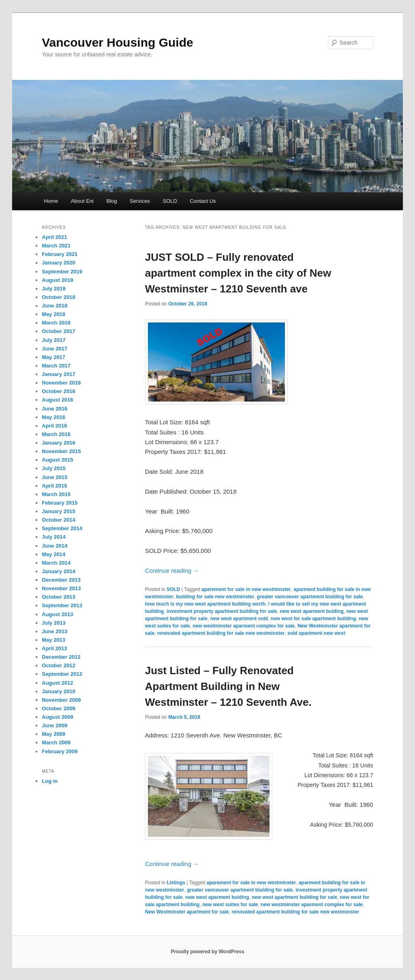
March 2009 (56, 743)
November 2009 (61, 700)
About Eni (82, 201)
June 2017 (55, 349)
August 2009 (57, 717)
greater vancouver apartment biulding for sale (310, 597)
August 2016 (57, 400)
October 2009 (58, 708)
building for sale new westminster (215, 597)
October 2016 (58, 391)
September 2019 (62, 272)
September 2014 (62, 528)
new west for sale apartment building (313, 619)
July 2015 (54, 468)
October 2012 (58, 665)
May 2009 (53, 734)
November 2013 (61, 588)
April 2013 (54, 648)
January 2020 (58, 263)
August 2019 (57, 280)
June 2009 (55, 725)
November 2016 (61, 383)
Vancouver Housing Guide (117, 42)
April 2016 (54, 426)
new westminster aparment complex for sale (244, 626)
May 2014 (53, 554)
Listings (176, 883)
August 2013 (57, 614)
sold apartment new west (316, 633)
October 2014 (58, 520)
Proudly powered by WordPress (207, 952)
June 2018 (55, 306)
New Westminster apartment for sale (187, 912)
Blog (112, 201)
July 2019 (54, 289)
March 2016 (56, 434)
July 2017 (54, 340)
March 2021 (56, 246)
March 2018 (56, 323)
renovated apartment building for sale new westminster (221, 633)
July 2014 (54, 537)
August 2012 (57, 683)
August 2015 (57, 460)
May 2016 (53, 417)
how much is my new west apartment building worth (205, 604)
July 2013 (54, 623)
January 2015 (58, 511)
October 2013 (58, 597)
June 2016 (55, 409)
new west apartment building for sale (294, 897)
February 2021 (60, 254)
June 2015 (55, 477)
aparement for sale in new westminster (246, 589)
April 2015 (54, 486)
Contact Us (203, 201)
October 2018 (58, 297)
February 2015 (60, 503)
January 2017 (58, 374)
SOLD (170, 201)
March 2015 (56, 494)
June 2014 (55, 546)
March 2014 (56, 563)
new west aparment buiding (311, 611)
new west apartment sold (239, 619)
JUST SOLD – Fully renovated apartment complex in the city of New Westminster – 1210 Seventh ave (238, 273)
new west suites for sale (230, 905)
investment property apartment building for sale (222, 611)
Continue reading (172, 571)
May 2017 (53, 357)
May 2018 (53, 314)
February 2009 (60, 751)
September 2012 (62, 674)
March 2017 (56, 366)
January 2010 (58, 691)
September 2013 (62, 605)
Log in (50, 781)
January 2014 (58, 571)
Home (51, 201)
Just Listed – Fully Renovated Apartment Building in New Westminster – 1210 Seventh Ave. (228, 686)
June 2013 (55, 631)
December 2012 (61, 657)
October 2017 (58, 331)
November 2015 (61, 451)
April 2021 (54, 237)
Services (140, 201)
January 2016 (58, 443)
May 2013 (53, 640)
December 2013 (61, 580)
